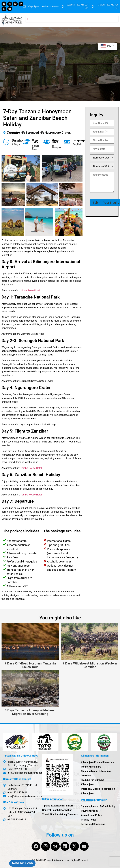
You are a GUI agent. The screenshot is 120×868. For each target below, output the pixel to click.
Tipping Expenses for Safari (57, 806)
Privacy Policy (89, 820)
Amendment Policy (91, 815)
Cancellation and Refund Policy (98, 806)
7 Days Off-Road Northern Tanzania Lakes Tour (30, 665)
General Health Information (57, 810)
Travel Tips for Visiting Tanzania (60, 814)
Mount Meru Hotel (30, 290)
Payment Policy (89, 811)
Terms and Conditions (93, 824)
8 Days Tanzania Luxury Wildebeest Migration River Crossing (30, 712)
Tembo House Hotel (31, 468)
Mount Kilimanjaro (91, 767)
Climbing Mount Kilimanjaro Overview (96, 773)
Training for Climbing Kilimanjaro (93, 782)
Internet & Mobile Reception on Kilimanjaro (98, 791)
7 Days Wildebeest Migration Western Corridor (90, 665)
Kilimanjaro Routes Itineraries (97, 762)
